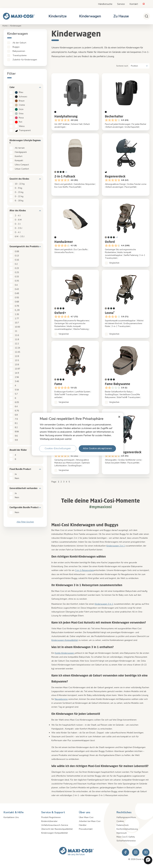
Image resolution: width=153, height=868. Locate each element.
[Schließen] (119, 417)
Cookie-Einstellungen (58, 448)
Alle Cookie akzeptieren (97, 448)
